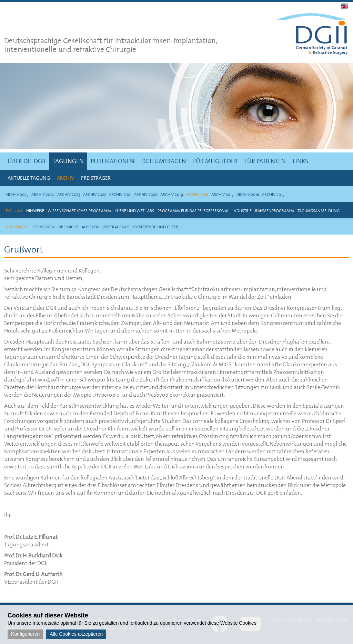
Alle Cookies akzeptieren (76, 634)
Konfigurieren (25, 634)
